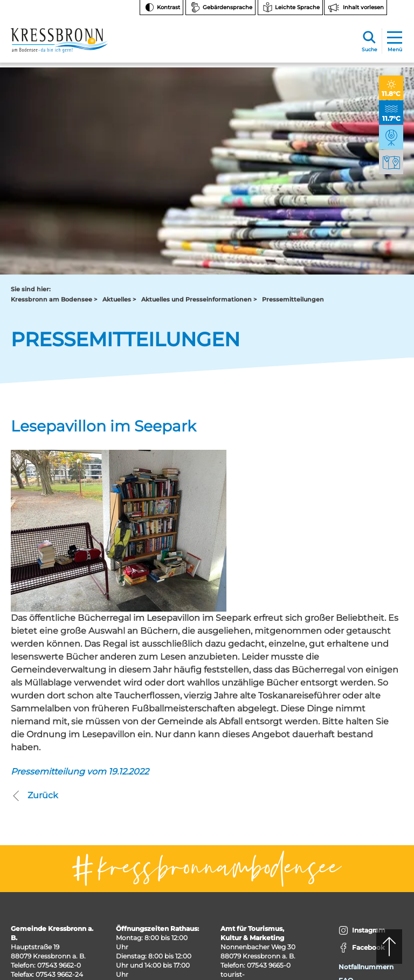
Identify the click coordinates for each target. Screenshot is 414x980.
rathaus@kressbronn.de (50, 788)
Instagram (362, 735)
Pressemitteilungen (293, 105)
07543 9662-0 (59, 770)
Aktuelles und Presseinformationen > (199, 105)
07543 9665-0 (269, 770)
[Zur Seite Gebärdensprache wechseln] (220, 8)
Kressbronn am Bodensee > (54, 105)
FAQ (346, 785)
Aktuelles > (119, 105)
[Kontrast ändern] (161, 8)
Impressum (357, 892)
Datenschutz (359, 879)
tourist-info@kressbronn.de (253, 784)
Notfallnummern (366, 772)
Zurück (34, 600)
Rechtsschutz (361, 838)
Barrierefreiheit (363, 865)
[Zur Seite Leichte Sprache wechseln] (290, 8)
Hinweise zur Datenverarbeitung (369, 820)
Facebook (362, 753)
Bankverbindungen (370, 799)
